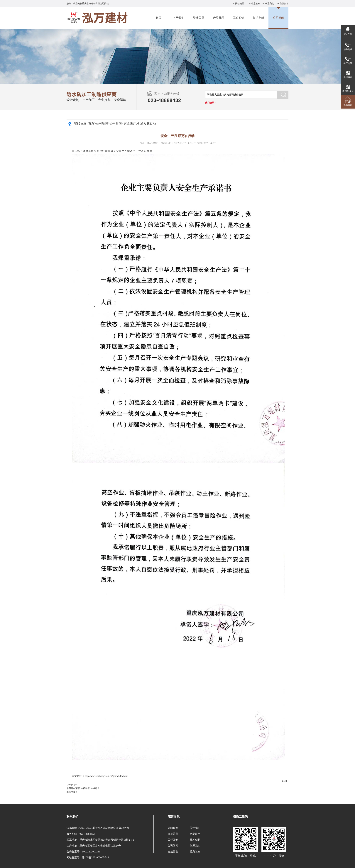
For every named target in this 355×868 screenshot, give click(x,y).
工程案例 (239, 18)
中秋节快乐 (72, 792)
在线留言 (284, 4)
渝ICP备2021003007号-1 (95, 858)
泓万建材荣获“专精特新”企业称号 (83, 788)
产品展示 (219, 18)
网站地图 (240, 4)
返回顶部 (173, 828)
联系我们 (270, 4)
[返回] (284, 781)
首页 (159, 18)
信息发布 (256, 4)
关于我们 (179, 18)
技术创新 (258, 18)
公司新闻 (278, 18)
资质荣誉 (199, 18)
